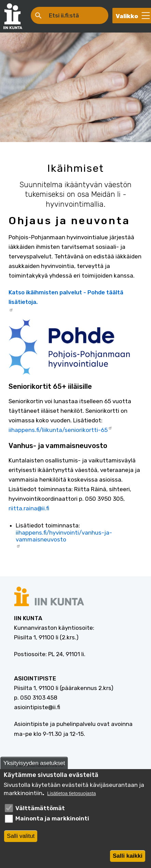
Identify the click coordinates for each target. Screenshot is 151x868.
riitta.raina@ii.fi (29, 508)
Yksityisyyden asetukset (34, 765)
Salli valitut (21, 838)
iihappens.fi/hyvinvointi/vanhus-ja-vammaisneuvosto (64, 539)
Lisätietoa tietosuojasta (71, 796)
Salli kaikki (128, 858)
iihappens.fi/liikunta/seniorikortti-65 (60, 429)
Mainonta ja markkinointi (52, 821)
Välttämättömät (40, 810)
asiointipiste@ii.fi (37, 707)
